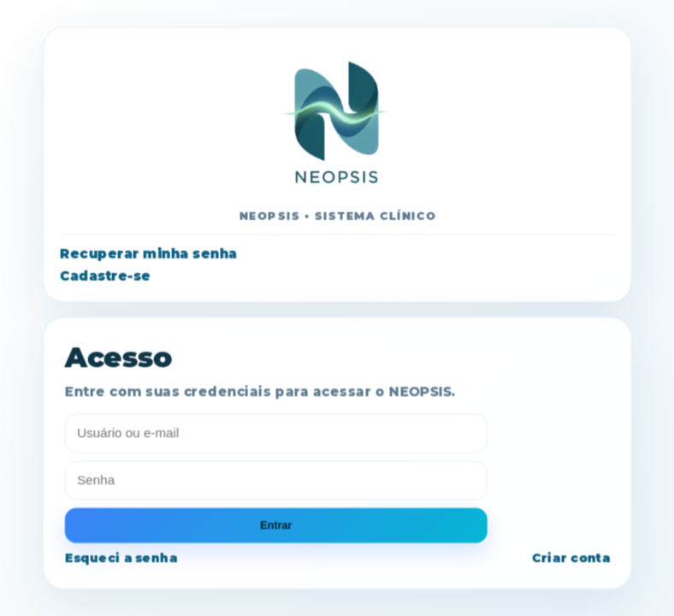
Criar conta (570, 558)
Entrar (276, 525)
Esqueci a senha (120, 558)
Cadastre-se (105, 275)
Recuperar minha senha (148, 254)
